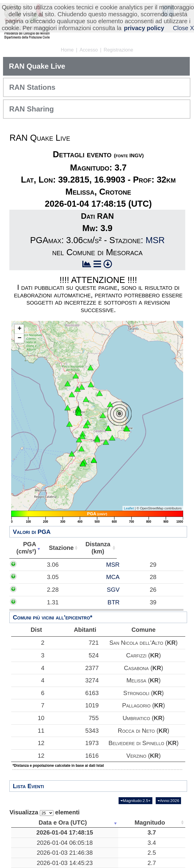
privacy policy (144, 28)
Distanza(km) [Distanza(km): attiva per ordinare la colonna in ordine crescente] (94, 548)
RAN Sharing (31, 109)
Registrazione (119, 50)
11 (27, 731)
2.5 (97, 864)
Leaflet (129, 508)
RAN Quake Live (37, 66)
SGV (66, 608)
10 (27, 718)
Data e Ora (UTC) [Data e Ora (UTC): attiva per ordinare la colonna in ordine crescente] (42, 823)
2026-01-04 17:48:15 (44, 836)
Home (67, 50)
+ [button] (19, 329)
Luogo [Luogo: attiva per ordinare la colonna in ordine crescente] (136, 823)
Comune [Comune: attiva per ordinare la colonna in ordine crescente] (165, 548)
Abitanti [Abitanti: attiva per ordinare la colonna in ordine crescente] (128, 548)
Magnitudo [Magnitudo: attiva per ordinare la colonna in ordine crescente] (95, 823)
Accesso (89, 50)
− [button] (19, 338)
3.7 (97, 836)
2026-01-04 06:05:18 (44, 850)
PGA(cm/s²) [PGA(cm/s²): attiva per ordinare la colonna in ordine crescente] (25, 548)
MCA (66, 588)
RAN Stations (32, 87)
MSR (155, 240)
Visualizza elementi (45, 812)
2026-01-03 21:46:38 (44, 864)
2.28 (31, 608)
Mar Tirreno (138, 850)
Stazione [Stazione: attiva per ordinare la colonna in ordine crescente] (58, 548)
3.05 (31, 588)
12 (27, 743)
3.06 (31, 568)
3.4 (97, 850)
